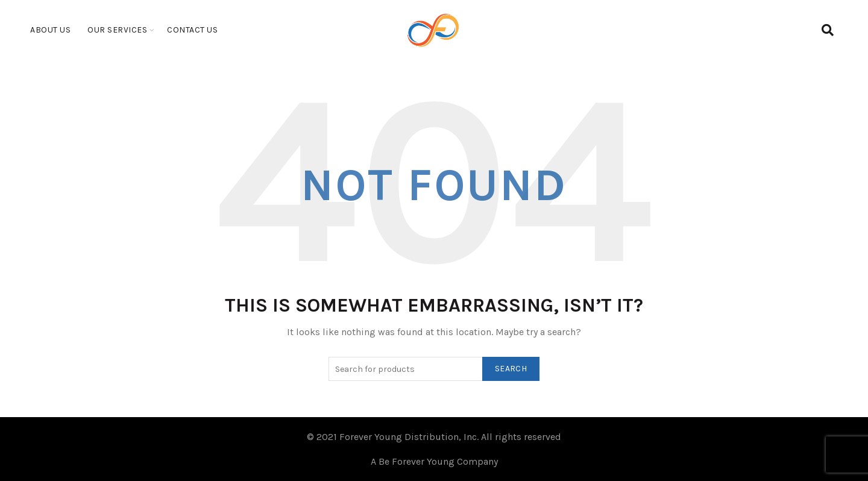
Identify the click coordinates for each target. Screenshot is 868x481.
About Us (50, 30)
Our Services (117, 30)
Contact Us (192, 30)
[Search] (828, 30)
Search (511, 369)
